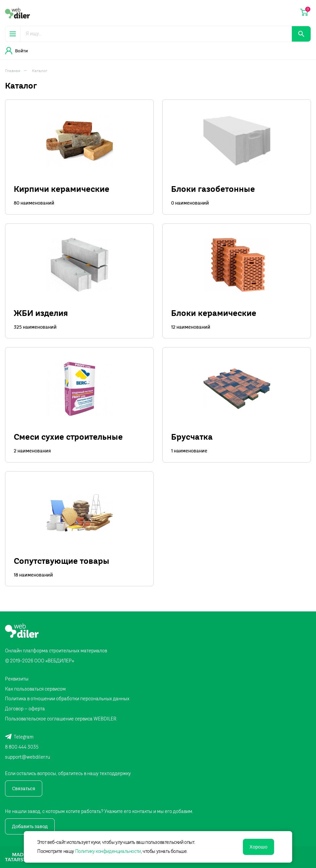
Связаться (24, 789)
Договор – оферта (25, 709)
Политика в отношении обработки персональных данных (67, 699)
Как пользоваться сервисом (35, 689)
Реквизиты (17, 679)
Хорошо (258, 847)
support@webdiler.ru (28, 757)
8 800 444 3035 (22, 747)
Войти (16, 51)
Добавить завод (30, 826)
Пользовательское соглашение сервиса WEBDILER (61, 719)
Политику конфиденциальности (108, 851)
